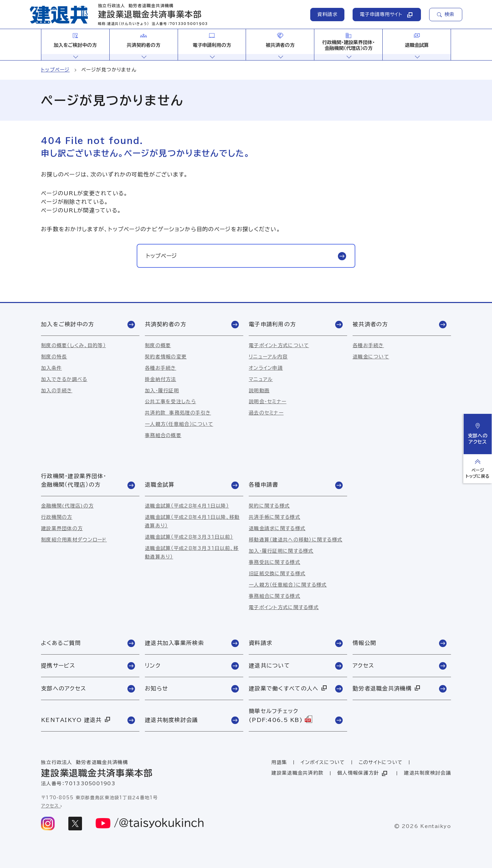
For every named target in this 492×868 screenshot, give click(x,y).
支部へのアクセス (478, 434)
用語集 (279, 762)
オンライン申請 (266, 368)
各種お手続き (161, 368)
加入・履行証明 (162, 391)
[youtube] (150, 824)
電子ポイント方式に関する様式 (284, 607)
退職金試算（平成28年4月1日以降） (187, 506)
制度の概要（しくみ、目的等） (73, 345)
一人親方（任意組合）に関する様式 (288, 585)
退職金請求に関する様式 (277, 528)
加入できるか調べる (64, 379)
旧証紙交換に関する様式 (277, 574)
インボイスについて (323, 762)
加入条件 (51, 368)
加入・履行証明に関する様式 (281, 551)
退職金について (371, 357)
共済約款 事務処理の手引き (178, 413)
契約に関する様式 (269, 506)
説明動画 (259, 391)
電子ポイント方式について (279, 345)
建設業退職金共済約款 (297, 773)
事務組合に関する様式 (275, 596)
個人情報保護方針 (363, 773)
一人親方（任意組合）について (179, 424)
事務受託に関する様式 (275, 562)
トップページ (55, 70)
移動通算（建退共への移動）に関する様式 (296, 540)
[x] (75, 824)
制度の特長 (54, 357)
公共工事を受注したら (170, 402)
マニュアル (261, 379)
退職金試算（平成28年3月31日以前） (189, 537)
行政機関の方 (57, 517)
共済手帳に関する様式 (275, 517)
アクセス (51, 806)
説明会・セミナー (268, 402)
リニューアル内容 (268, 357)
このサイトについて (381, 762)
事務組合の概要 (163, 435)
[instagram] (48, 824)
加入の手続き (57, 391)
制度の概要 (158, 345)
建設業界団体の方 (62, 528)
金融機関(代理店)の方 (67, 506)
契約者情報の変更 (166, 357)
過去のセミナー (266, 413)
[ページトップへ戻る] (478, 469)
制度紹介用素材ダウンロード (74, 540)
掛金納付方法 (161, 379)
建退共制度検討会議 (427, 773)
